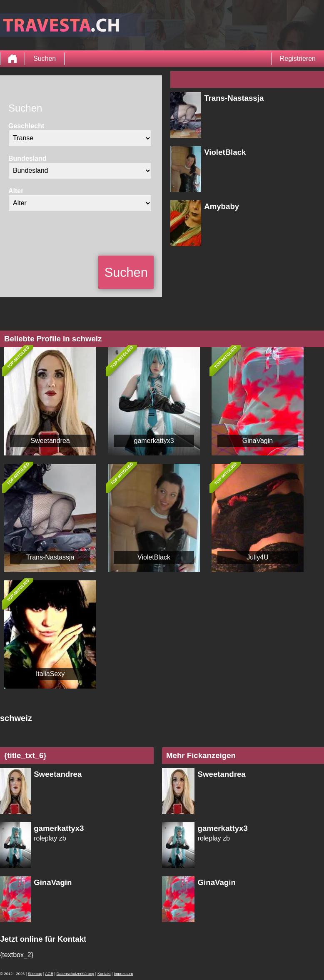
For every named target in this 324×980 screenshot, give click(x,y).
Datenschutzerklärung (76, 974)
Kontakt (104, 974)
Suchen (45, 58)
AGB (49, 974)
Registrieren (298, 58)
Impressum (123, 974)
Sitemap (35, 974)
